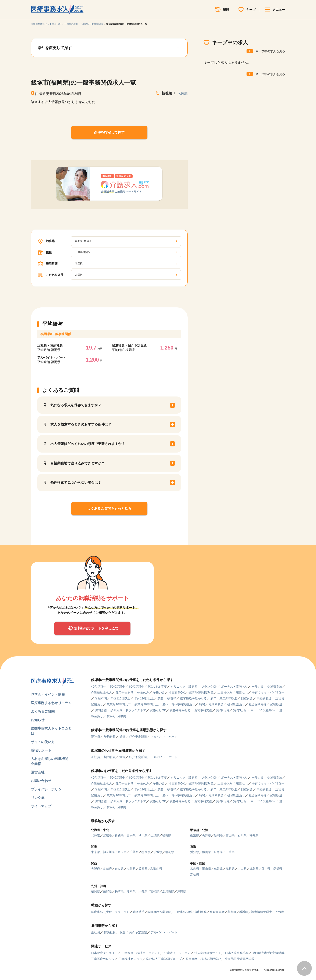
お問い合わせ (41, 781)
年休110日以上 (120, 698)
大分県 (143, 891)
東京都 (96, 852)
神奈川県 (109, 852)
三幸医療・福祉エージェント (141, 953)
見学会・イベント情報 (48, 694)
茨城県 (158, 852)
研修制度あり (236, 704)
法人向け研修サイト (208, 953)
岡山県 (207, 869)
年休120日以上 (144, 698)
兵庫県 (143, 869)
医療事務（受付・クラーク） (110, 912)
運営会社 (38, 772)
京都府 (107, 869)
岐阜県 (218, 852)
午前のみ (143, 692)
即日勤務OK (177, 692)
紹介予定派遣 (138, 737)
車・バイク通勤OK (263, 710)
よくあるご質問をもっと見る (109, 509)
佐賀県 (107, 891)
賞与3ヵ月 (240, 710)
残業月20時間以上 (147, 704)
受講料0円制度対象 (201, 692)
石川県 (242, 835)
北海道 (96, 835)
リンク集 (38, 798)
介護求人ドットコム (177, 953)
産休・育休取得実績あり (179, 704)
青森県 (119, 835)
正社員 (96, 737)
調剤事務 (201, 912)
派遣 (122, 737)
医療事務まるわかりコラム (51, 703)
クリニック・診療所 (184, 687)
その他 (279, 912)
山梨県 (195, 835)
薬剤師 (232, 912)
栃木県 (146, 852)
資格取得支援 (203, 710)
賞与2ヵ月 (223, 710)
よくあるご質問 (43, 711)
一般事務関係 (71, 24)
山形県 (155, 835)
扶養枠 (172, 698)
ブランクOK (209, 687)
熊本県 (131, 891)
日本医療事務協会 (237, 953)
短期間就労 (216, 704)
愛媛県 (278, 869)
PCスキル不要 (157, 687)
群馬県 (170, 852)
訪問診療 (101, 710)
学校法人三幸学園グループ (164, 959)
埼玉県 (122, 852)
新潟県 (218, 835)
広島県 (195, 869)
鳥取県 (218, 869)
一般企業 (258, 687)
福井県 (254, 835)
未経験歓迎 (264, 698)
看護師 (244, 912)
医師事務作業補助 (159, 912)
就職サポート (41, 750)
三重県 (230, 852)
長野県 (207, 835)
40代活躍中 (99, 687)
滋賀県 (131, 869)
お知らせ (38, 720)
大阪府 (96, 869)
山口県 (242, 869)
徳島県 (254, 869)
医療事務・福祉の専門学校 (203, 959)
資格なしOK (158, 710)
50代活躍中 (118, 687)
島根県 (230, 869)
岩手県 (131, 835)
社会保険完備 (258, 704)
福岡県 (96, 891)
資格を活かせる (180, 710)
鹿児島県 (168, 891)
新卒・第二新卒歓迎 (224, 698)
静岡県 (207, 852)
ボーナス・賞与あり (234, 687)
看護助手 (139, 912)
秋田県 (143, 835)
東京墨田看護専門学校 (240, 959)
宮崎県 (155, 891)
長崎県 (119, 891)
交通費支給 (275, 687)
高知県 (195, 875)
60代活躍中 (137, 687)
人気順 (183, 93)
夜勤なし (242, 692)
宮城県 (107, 835)
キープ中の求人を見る (270, 51)
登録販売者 (217, 912)
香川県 (266, 869)
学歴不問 (101, 698)
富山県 (230, 835)
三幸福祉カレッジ (130, 959)
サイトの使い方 (43, 742)
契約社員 (110, 737)
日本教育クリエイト (104, 953)
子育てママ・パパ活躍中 (268, 692)
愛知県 (195, 852)
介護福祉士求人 (101, 692)
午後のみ (159, 692)
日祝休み (247, 698)
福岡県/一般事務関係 (92, 24)
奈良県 (119, 869)
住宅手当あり (125, 692)
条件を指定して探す (109, 132)
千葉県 (134, 852)
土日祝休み (225, 692)
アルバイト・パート (164, 737)
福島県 (167, 835)
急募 (161, 698)
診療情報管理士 (262, 912)
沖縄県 (182, 891)
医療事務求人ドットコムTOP (46, 24)
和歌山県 (156, 869)
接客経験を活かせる (193, 698)
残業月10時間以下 (119, 704)
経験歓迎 (276, 704)
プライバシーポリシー (48, 789)
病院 (202, 704)
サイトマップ (41, 806)
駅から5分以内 (116, 716)
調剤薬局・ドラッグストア (128, 710)
